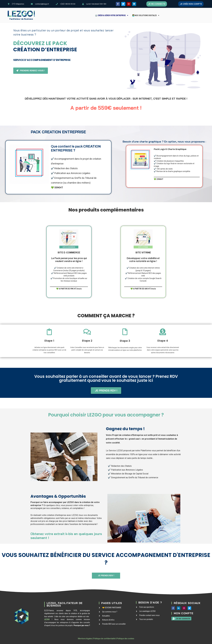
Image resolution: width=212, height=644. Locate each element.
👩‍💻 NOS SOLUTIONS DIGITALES (146, 15)
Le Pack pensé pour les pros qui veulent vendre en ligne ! (69, 257)
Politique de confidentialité (104, 639)
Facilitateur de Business (21, 19)
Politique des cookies (125, 639)
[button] (112, 15)
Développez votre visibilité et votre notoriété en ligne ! (143, 257)
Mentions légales (85, 639)
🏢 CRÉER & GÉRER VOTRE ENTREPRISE (112, 15)
